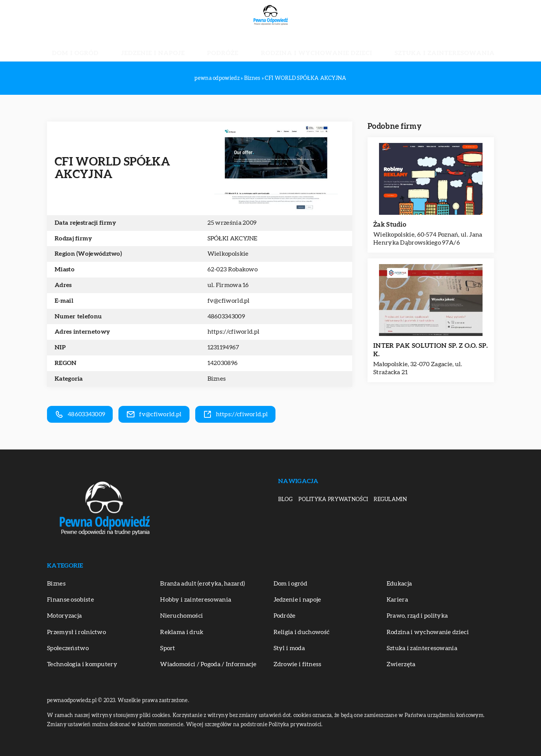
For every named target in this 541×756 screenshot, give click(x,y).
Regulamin (390, 500)
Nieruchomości (181, 616)
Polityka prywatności (333, 500)
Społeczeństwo (68, 648)
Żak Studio (390, 225)
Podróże (231, 46)
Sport (168, 648)
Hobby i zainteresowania (196, 600)
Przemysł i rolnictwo (76, 632)
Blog (285, 500)
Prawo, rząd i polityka (417, 616)
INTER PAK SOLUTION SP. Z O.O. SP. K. (430, 350)
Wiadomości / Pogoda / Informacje (208, 664)
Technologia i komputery (82, 664)
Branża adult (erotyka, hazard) (202, 584)
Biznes (217, 379)
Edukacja (399, 584)
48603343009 (226, 316)
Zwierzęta (401, 664)
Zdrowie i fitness (298, 664)
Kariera (397, 600)
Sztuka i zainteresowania (401, 46)
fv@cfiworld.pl (229, 301)
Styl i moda (289, 648)
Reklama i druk (182, 632)
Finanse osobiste (70, 600)
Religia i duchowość (302, 632)
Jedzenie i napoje (180, 46)
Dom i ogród (124, 46)
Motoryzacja (64, 616)
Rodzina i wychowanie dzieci (302, 46)
